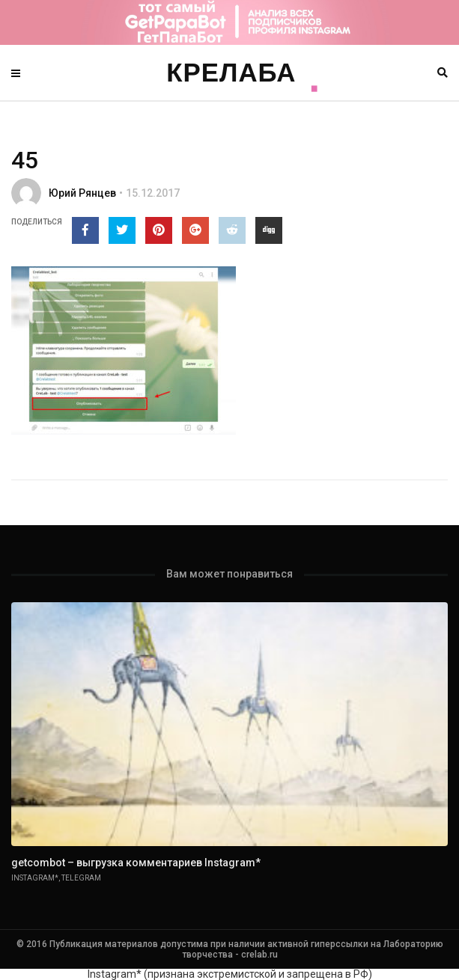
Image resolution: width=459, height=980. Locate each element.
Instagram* (35, 878)
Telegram (81, 878)
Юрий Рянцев (82, 193)
